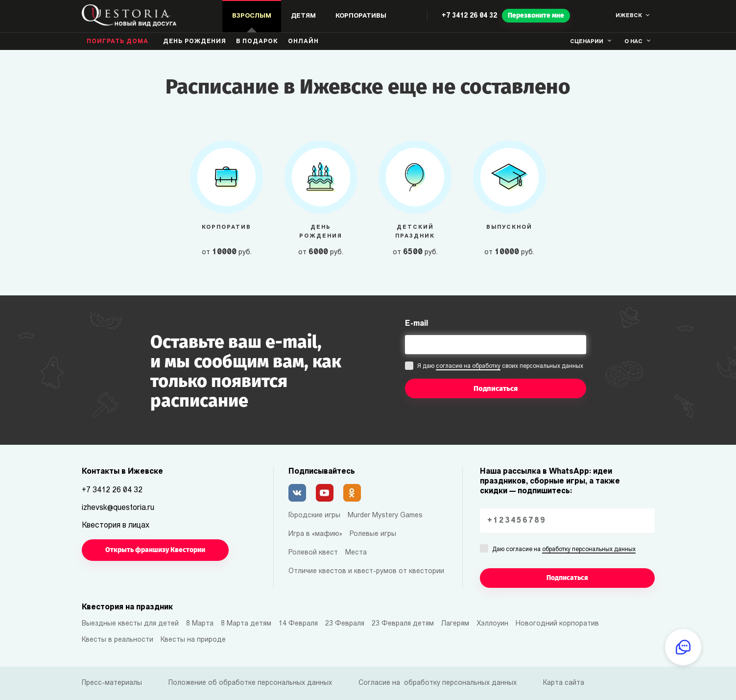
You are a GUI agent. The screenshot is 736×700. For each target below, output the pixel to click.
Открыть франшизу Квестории (155, 550)
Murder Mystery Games (385, 516)
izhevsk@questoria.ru (118, 508)
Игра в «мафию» (315, 534)
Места (356, 553)
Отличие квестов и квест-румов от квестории (366, 571)
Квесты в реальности (118, 640)
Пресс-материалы (112, 683)
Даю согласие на (564, 550)
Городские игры (314, 516)
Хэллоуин (492, 624)
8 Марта (200, 624)
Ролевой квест (313, 553)
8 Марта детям (246, 624)
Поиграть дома (118, 42)
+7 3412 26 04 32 (469, 16)
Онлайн (303, 42)
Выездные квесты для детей (130, 624)
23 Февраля (345, 624)
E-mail (416, 324)
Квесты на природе (193, 640)
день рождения (195, 42)
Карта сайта (564, 683)
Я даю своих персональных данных (500, 367)
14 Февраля (298, 624)
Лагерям (455, 624)
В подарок (257, 42)
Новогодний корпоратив (557, 624)
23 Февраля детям (403, 624)
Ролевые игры (373, 534)
